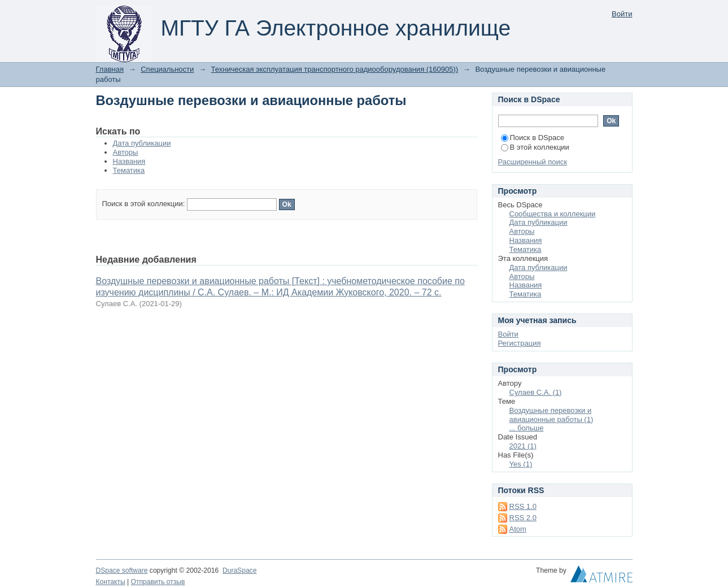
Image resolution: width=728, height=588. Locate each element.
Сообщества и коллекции (553, 214)
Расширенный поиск (533, 162)
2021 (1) (523, 446)
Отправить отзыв (158, 582)
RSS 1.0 (523, 506)
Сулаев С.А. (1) (536, 392)
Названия (129, 161)
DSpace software (122, 570)
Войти (622, 14)
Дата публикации (142, 143)
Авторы (126, 152)
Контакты (111, 582)
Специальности (167, 69)
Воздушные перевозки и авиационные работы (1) (552, 415)
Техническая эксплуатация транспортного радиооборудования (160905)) (335, 69)
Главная (110, 69)
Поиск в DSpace (533, 138)
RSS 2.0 (523, 518)
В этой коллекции (535, 147)
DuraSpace (239, 570)
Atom (518, 529)
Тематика (129, 170)
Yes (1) (521, 464)
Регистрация (520, 343)
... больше (527, 428)
